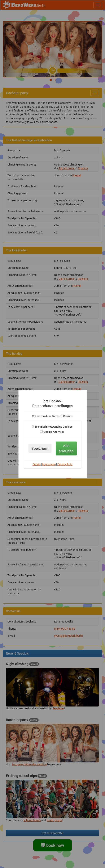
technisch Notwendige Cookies (54, 427)
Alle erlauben (66, 449)
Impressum (49, 464)
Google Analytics (54, 432)
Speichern (40, 448)
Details (37, 464)
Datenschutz (65, 464)
